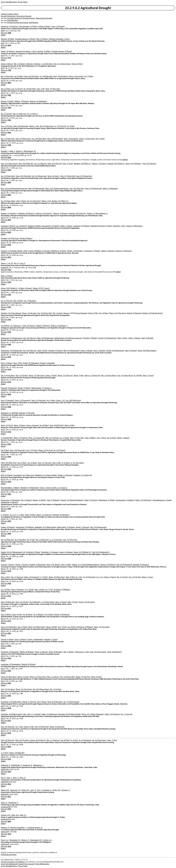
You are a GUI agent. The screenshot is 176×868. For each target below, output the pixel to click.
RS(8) (3, 31)
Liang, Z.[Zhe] (112, 740)
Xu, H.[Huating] (21, 540)
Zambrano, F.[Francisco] (10, 26)
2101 (9, 270)
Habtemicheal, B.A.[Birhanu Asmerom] (68, 338)
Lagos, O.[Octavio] (58, 26)
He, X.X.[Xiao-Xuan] (99, 740)
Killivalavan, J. (38, 765)
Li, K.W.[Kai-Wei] (7, 438)
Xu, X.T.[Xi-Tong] (59, 450)
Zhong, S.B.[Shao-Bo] (17, 753)
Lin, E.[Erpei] (49, 614)
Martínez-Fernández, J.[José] (59, 39)
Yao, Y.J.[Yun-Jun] (17, 577)
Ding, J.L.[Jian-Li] (53, 677)
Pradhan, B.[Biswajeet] (38, 565)
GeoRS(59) (5, 268)
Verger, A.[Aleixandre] (35, 639)
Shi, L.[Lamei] (58, 313)
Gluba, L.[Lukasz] (66, 226)
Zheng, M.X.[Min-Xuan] (118, 313)
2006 (9, 207)
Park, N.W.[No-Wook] (55, 139)
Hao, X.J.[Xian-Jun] (20, 114)
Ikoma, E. (20, 151)
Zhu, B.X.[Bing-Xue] (47, 126)
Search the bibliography (9, 864)
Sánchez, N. (5, 828)
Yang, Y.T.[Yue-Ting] (77, 438)
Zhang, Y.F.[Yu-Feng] (46, 450)
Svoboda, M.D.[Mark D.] (116, 164)
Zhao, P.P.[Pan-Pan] (8, 602)
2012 (9, 257)
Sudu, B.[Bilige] (90, 438)
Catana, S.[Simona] (108, 251)
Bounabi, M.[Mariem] (141, 565)
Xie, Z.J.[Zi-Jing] (122, 577)
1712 (9, 58)
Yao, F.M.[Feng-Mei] (45, 313)
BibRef (3, 35)
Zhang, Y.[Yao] (79, 375)
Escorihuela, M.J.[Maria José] (24, 475)
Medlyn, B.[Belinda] (27, 652)
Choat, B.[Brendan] (56, 652)
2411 (9, 596)
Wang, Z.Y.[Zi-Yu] (7, 425)
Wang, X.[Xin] (69, 425)
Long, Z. (23, 263)
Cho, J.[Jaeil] (100, 139)
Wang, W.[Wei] (52, 627)
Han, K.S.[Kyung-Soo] (23, 139)
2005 (9, 182)
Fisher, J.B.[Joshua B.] (32, 577)
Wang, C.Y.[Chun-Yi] (21, 438)
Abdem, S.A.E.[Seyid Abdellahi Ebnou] (86, 565)
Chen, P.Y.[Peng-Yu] (8, 740)
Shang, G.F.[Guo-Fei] (57, 727)
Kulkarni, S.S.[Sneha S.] (9, 213)
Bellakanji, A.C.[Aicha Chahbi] (46, 475)
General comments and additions (13, 862)
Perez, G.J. (5, 840)
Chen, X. (16, 778)
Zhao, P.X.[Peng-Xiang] (98, 652)
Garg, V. (33, 790)
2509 (9, 747)
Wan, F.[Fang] (73, 602)
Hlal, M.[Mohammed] (124, 565)
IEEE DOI (4, 158)
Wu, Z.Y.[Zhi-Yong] (42, 540)
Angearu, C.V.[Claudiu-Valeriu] (12, 251)
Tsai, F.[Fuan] (42, 702)
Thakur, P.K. (25, 790)
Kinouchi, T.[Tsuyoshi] (27, 413)
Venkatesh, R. (27, 765)
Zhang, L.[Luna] (147, 577)
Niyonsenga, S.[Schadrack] (10, 500)
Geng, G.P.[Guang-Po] (23, 400)
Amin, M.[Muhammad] (93, 189)
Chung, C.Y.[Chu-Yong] (87, 139)
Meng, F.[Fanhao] (17, 590)
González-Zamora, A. (35, 828)
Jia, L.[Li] (13, 515)
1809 (9, 83)
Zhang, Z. (4, 263)
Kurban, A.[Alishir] (39, 500)
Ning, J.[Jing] (5, 577)
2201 (9, 772)
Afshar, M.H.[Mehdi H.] (9, 288)
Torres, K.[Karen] (21, 639)
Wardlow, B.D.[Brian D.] (82, 164)
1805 (9, 821)
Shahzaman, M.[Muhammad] (12, 338)
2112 (9, 382)
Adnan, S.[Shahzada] (110, 189)
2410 (9, 571)
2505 (9, 683)
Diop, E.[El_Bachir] (53, 565)
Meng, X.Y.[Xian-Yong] (9, 677)
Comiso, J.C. (48, 840)
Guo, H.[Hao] (22, 627)
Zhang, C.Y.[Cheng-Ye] (92, 375)
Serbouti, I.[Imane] (8, 565)
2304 (9, 457)
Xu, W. (11, 263)
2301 (9, 444)
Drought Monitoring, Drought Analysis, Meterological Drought (30, 18)
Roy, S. (39, 790)
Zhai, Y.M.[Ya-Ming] (22, 740)
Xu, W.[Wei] (138, 375)
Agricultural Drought (24, 16)
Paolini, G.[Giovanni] (65, 475)
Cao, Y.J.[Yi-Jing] (7, 126)
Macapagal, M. (15, 840)
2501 (9, 633)
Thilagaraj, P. (6, 765)
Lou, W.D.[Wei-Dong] (73, 400)
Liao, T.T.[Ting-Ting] (70, 540)
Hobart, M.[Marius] (8, 527)
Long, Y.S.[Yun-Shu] (45, 463)
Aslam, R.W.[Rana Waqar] (147, 351)
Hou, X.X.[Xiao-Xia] (8, 727)
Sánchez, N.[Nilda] (8, 39)
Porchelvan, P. (13, 803)
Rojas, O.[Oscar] (7, 276)
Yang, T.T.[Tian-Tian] (53, 89)
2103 (9, 282)
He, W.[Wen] (44, 425)
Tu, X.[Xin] (74, 740)
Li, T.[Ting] (5, 753)
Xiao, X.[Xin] (57, 463)
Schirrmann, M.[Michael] (25, 527)
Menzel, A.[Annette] (47, 363)
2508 (9, 708)
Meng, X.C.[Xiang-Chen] (37, 627)
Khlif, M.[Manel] (7, 475)
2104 (9, 295)
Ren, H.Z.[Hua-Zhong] (109, 375)
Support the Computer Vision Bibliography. (34, 864)
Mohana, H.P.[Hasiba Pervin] (152, 313)
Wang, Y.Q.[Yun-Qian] (102, 627)
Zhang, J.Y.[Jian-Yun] (83, 677)
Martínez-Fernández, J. (18, 828)
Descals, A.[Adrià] (7, 639)
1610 (9, 834)
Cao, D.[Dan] (104, 313)
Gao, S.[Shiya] (6, 614)
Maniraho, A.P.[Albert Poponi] (12, 714)
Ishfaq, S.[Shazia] (134, 338)
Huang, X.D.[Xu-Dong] (87, 602)
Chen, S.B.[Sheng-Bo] (21, 126)
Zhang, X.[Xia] (29, 727)
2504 (9, 671)
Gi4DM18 (4, 819)
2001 (9, 158)
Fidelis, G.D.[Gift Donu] (143, 500)
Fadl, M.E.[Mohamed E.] (101, 552)
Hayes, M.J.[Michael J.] (134, 164)
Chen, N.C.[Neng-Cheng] (62, 64)
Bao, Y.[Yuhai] (40, 590)
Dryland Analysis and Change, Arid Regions (23, 23)
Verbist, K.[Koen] (45, 26)
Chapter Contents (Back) (10, 14)
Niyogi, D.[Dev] (77, 64)
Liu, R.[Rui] (72, 627)
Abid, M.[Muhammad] (36, 189)
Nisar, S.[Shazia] (99, 351)
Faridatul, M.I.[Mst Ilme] (10, 238)
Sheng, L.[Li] (60, 400)
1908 (9, 145)
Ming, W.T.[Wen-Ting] (9, 463)
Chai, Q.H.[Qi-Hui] (22, 602)
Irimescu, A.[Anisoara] (124, 251)
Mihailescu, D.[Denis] (59, 251)
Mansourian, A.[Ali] (82, 652)
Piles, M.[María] (42, 39)
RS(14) (3, 392)
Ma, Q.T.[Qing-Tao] (42, 727)
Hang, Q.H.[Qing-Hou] (9, 627)
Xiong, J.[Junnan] (33, 425)
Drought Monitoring (8, 16)
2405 (9, 494)
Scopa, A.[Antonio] (66, 552)
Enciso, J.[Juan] (45, 488)
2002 (9, 170)
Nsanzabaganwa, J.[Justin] (162, 500)
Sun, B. (3, 778)
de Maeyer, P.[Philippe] (62, 590)
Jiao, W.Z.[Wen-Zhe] (77, 189)
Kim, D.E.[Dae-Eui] (150, 164)
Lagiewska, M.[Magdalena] (11, 664)
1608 (9, 33)
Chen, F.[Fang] (21, 201)
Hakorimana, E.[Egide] (107, 500)
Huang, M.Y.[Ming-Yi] (38, 740)
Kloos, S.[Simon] (7, 363)
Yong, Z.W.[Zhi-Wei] (57, 425)
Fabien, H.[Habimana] (49, 714)
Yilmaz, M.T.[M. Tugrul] (41, 288)
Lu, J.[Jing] (20, 515)
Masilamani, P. (16, 765)
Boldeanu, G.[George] (42, 251)
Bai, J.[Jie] (27, 714)
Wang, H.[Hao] (96, 677)
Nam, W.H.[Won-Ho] (26, 164)
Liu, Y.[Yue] (19, 727)
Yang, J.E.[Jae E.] (54, 176)
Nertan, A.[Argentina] (75, 251)
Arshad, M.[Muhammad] (107, 338)
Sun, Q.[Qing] (112, 438)
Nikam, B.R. (5, 790)
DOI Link (4, 33)
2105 (9, 307)
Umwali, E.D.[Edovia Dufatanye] (72, 500)
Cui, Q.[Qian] (19, 76)
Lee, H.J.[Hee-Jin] (40, 164)
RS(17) (3, 644)
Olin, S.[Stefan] (69, 652)
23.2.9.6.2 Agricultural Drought (88, 8)
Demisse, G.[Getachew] (38, 101)
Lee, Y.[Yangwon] (30, 301)
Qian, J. (9, 778)
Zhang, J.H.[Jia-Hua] (29, 313)
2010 (9, 232)
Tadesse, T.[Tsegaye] (22, 101)
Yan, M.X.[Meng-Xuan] (41, 689)
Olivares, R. (25, 840)
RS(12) (3, 168)
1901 (9, 809)
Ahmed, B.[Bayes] (26, 238)
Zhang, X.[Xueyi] (110, 577)
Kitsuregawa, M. (30, 151)
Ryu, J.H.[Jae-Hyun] (8, 139)
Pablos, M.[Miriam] (8, 51)
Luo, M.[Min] (6, 590)
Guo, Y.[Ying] (101, 438)
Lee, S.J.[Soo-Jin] (7, 301)
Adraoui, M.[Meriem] (108, 565)
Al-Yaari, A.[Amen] (25, 288)
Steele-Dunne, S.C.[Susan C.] (42, 388)
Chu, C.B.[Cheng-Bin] (67, 677)
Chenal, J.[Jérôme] (22, 565)
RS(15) (3, 442)
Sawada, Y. (5, 151)
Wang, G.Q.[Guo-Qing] (38, 677)
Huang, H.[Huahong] (62, 614)
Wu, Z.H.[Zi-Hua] (22, 375)
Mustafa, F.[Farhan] (90, 338)
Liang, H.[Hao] (17, 614)
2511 (9, 721)
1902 (9, 95)
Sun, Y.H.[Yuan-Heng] (125, 375)
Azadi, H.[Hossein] (91, 500)
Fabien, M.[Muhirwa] (112, 714)
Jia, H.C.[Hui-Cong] (34, 201)
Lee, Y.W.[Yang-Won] (39, 139)
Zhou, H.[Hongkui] (7, 400)
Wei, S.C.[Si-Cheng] (52, 438)
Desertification (13, 20)
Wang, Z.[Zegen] (20, 425)
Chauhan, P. (66, 790)
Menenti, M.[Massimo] (61, 515)
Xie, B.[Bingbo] (35, 602)
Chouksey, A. (47, 790)
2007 (9, 220)
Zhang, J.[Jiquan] (123, 438)
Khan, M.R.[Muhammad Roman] (57, 189)
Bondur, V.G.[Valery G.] (60, 201)
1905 (9, 120)
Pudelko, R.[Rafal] (34, 226)
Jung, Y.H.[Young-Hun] (84, 176)
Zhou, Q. (23, 778)
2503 (9, 658)
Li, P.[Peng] (5, 515)
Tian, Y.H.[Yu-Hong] (8, 689)
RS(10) (3, 81)
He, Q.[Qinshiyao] (85, 740)
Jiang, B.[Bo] (70, 577)
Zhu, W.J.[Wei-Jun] (30, 338)
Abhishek (15, 413)
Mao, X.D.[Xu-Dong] (61, 76)
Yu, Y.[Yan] (71, 126)
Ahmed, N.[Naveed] (134, 313)
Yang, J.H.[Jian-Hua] (39, 400)
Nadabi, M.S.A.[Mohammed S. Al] (13, 552)
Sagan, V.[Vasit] (51, 375)
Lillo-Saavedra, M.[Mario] (28, 26)
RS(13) (3, 280)
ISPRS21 (4, 769)
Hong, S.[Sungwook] (71, 139)
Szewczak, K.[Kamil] (8, 226)
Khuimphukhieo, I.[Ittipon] (10, 488)
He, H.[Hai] (31, 540)
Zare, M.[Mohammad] (98, 527)
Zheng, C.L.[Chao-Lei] (44, 515)
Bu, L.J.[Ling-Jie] (126, 714)
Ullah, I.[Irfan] (122, 338)
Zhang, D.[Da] (93, 313)
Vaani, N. (4, 803)
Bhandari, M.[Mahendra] (30, 488)
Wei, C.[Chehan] (20, 64)
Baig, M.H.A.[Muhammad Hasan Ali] (14, 189)
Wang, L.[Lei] (34, 126)
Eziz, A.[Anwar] (26, 500)
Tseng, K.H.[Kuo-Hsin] (55, 702)
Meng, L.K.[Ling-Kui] (76, 76)
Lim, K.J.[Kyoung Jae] (39, 176)
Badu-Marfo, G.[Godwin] (66, 527)
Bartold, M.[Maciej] (29, 664)
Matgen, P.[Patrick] (43, 326)
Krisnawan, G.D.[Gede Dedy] (11, 702)
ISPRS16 (4, 832)
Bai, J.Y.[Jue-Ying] (7, 76)
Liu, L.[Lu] (100, 577)
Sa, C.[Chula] (29, 590)
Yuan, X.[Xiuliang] (53, 500)
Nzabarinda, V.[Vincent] (9, 502)
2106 (9, 344)
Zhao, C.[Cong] (148, 375)
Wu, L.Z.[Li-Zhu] (56, 689)
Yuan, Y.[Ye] (18, 363)
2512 (9, 733)
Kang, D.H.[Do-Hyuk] (24, 176)
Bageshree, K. (6, 413)
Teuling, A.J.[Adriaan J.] (59, 326)
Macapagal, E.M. (36, 840)
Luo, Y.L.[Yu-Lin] (17, 89)
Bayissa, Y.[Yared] (7, 101)
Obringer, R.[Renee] (33, 64)
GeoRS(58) (5, 155)
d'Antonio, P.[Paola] (33, 552)
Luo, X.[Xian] (22, 463)
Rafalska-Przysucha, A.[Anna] (102, 226)
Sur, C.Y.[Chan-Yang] (8, 176)
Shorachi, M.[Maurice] (9, 388)
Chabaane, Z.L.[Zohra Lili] (83, 475)
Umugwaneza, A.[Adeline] (125, 500)
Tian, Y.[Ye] (41, 89)
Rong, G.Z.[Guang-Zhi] (37, 438)
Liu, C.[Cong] (65, 438)
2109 (9, 357)
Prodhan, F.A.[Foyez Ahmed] (11, 313)
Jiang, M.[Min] (30, 515)
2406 (9, 534)
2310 (9, 482)
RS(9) (3, 56)
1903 (9, 108)
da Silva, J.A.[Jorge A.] (59, 488)
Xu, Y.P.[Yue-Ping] (30, 89)
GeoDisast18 (5, 807)
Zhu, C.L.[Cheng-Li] (53, 740)
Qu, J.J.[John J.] (32, 114)
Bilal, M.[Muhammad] (45, 338)
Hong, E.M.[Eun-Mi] (55, 164)
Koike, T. (12, 151)
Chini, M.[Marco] (29, 326)
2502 (9, 646)
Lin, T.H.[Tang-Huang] (71, 702)
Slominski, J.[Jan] (119, 226)
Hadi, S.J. (23, 815)
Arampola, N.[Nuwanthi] (10, 652)
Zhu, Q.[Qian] (6, 89)
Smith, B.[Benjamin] (114, 652)
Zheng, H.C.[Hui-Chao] (24, 689)
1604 (9, 45)
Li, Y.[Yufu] (44, 577)
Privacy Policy (23, 2)
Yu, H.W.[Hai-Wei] (46, 76)
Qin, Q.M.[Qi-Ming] (8, 375)
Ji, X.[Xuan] (66, 463)
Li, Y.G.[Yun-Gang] (77, 463)
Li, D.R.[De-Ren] (47, 64)
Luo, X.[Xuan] (32, 463)
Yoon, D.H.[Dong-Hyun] (9, 164)
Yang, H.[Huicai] (61, 602)
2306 (9, 469)
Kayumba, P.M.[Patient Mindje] (69, 714)
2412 (9, 621)
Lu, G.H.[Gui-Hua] (56, 540)
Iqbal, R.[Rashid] (147, 338)
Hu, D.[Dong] (28, 614)
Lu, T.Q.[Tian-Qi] (60, 126)
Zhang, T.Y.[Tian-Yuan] (37, 375)
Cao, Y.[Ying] (62, 627)
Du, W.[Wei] (65, 740)
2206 (9, 394)
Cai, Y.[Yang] (89, 76)
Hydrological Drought (9, 855)
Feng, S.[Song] (68, 164)
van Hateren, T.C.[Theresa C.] (11, 326)
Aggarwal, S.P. (15, 790)
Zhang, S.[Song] (23, 677)
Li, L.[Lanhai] (36, 714)
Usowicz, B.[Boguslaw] (134, 226)
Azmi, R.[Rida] (66, 565)
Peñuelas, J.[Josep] (51, 639)
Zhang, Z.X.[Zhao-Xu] (65, 375)
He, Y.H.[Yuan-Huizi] (8, 201)
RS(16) (3, 492)
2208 (9, 407)
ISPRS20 (4, 782)
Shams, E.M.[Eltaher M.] (82, 552)
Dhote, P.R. (56, 790)
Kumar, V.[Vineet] (24, 388)
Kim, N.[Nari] (18, 301)
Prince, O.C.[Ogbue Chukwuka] (93, 714)
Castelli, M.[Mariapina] (31, 363)
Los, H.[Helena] (21, 226)
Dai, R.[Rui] (5, 450)
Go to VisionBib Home (9, 2)
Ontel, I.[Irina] (29, 251)
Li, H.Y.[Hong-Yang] (48, 602)
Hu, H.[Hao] (51, 400)
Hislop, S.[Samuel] (41, 652)
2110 (9, 369)
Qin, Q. (16, 263)
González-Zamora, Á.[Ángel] (25, 39)
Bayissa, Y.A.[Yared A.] (44, 213)
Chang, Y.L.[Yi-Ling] (29, 702)
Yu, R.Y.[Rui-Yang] (89, 577)
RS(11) (3, 93)
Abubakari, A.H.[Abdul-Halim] (46, 527)
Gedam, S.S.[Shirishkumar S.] (97, 213)
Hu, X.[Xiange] (38, 614)
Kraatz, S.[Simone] (83, 527)
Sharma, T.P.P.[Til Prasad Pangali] (75, 313)
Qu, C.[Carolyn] (6, 114)
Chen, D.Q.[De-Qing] (31, 76)
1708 (9, 70)
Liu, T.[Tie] (49, 590)
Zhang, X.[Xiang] (7, 64)
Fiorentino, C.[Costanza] (50, 552)
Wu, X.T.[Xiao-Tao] (7, 540)
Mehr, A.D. (15, 815)
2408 (9, 559)
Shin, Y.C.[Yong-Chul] (68, 176)
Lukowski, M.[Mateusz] (82, 226)
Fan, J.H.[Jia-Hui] (135, 577)
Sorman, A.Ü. (6, 815)
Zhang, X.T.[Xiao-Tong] (57, 577)
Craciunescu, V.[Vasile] (92, 251)
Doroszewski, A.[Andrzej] (51, 226)
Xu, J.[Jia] (79, 577)
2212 (9, 432)
